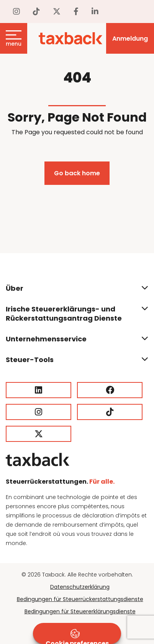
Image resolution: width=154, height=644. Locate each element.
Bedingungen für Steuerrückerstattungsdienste (80, 599)
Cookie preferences (77, 637)
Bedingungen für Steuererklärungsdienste (80, 611)
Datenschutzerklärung (80, 587)
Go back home (77, 173)
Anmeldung (130, 39)
